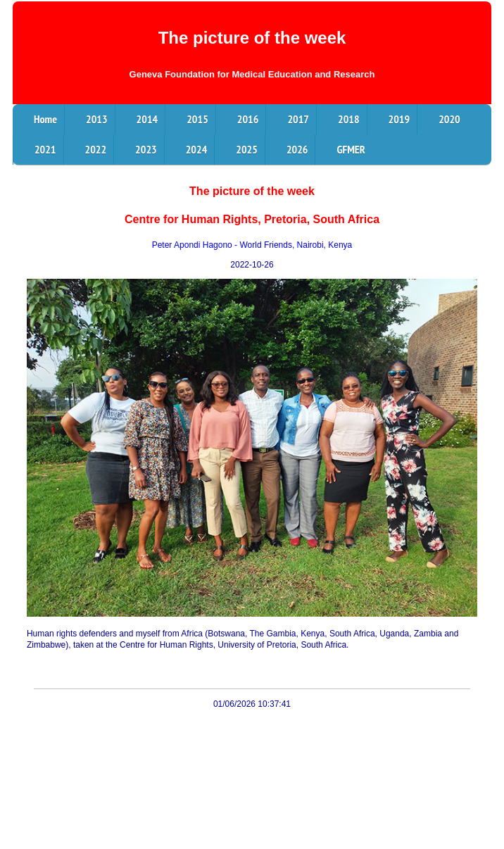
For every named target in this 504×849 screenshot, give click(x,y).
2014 (147, 119)
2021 (45, 149)
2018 (349, 119)
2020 (449, 119)
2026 (297, 149)
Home (45, 119)
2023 (146, 149)
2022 (96, 149)
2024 (197, 149)
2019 (399, 119)
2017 (298, 119)
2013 (97, 119)
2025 (247, 149)
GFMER (351, 149)
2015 (197, 119)
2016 (248, 119)
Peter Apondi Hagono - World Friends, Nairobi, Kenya (252, 245)
